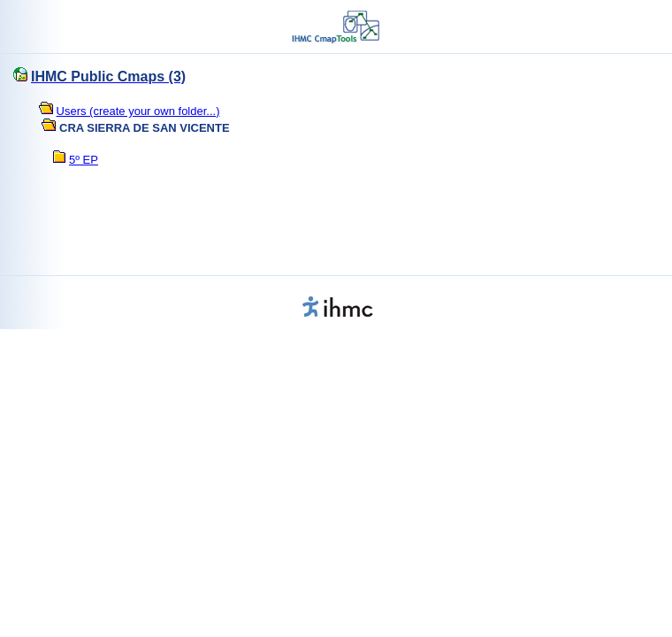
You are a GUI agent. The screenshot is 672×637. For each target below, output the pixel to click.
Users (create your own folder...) (138, 111)
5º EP (84, 160)
